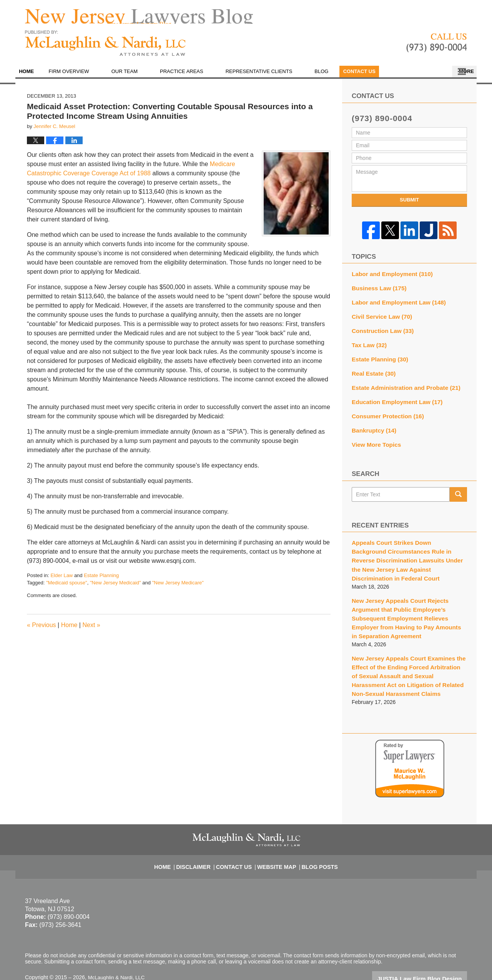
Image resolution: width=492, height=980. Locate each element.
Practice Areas (197, 77)
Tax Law (368, 345)
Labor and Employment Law (395, 305)
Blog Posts (315, 837)
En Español (382, 77)
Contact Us (436, 77)
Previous (42, 630)
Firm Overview (84, 77)
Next (91, 630)
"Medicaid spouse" (67, 588)
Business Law (377, 291)
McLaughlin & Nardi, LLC (118, 952)
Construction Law (380, 332)
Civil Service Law (379, 318)
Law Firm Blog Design (430, 953)
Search (458, 489)
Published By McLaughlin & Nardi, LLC (437, 48)
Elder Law (61, 580)
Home (34, 77)
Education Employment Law (393, 399)
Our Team (140, 77)
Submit (409, 205)
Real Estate (372, 372)
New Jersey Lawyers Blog (105, 49)
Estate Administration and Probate (401, 386)
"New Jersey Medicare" (178, 588)
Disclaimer (200, 837)
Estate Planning (101, 580)
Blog (337, 77)
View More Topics (374, 439)
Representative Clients (274, 77)
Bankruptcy (372, 426)
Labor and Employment (389, 278)
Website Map (276, 837)
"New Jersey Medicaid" (116, 588)
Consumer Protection (385, 413)
